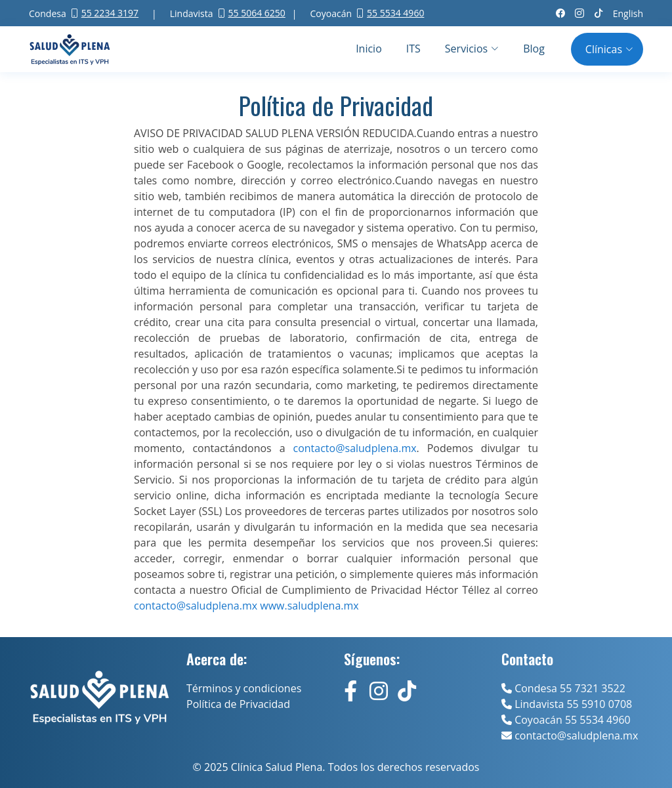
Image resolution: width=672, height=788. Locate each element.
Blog (534, 49)
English (628, 13)
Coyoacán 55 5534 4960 (566, 720)
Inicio (369, 49)
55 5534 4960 (395, 13)
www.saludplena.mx (309, 606)
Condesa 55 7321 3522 (563, 688)
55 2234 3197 (110, 13)
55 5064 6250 (257, 13)
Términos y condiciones (244, 688)
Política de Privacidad (238, 704)
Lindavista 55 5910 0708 (567, 704)
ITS (413, 49)
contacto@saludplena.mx (196, 606)
